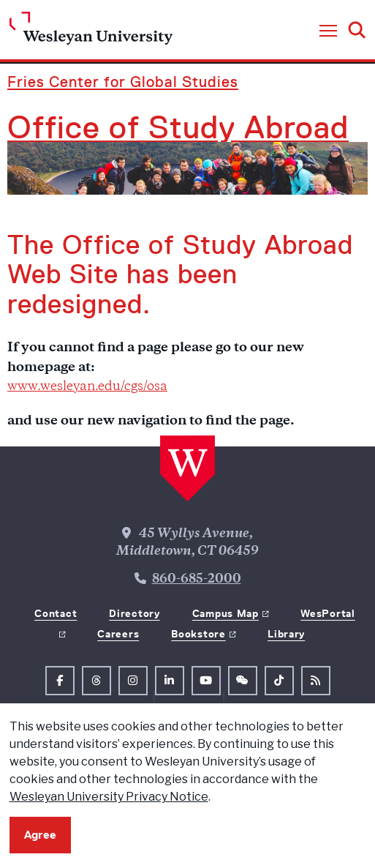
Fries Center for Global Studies (123, 82)
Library (286, 634)
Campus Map (226, 613)
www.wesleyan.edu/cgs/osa (87, 387)
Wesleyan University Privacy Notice (109, 797)
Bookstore (198, 634)
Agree (40, 835)
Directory (134, 613)
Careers (118, 634)
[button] (328, 31)
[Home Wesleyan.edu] (91, 32)
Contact (56, 613)
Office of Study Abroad (178, 127)
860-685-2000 (197, 580)
